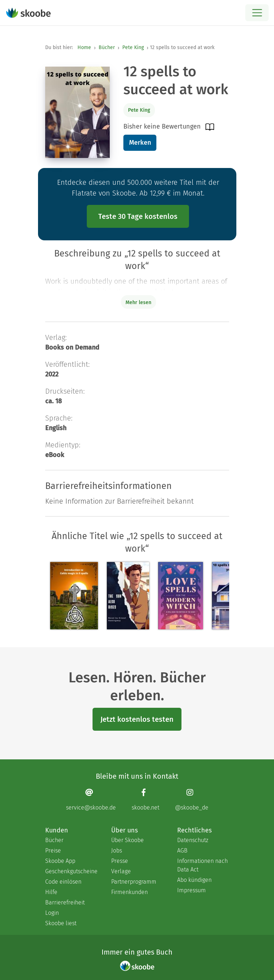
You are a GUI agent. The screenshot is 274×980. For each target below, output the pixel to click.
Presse (120, 861)
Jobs (117, 851)
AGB (182, 851)
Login (52, 913)
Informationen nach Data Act (202, 865)
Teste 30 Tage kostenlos (138, 216)
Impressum (192, 890)
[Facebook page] (145, 799)
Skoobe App (60, 861)
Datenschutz (193, 840)
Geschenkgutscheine (71, 871)
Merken (140, 143)
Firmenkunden (129, 892)
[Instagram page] (192, 799)
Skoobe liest (61, 923)
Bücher (107, 47)
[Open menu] (257, 13)
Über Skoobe (127, 840)
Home (84, 47)
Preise (53, 851)
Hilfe (51, 892)
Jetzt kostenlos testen (137, 719)
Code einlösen (63, 882)
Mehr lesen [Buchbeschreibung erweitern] (138, 302)
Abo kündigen (194, 880)
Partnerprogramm (134, 882)
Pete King (133, 47)
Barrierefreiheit (65, 902)
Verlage (121, 871)
